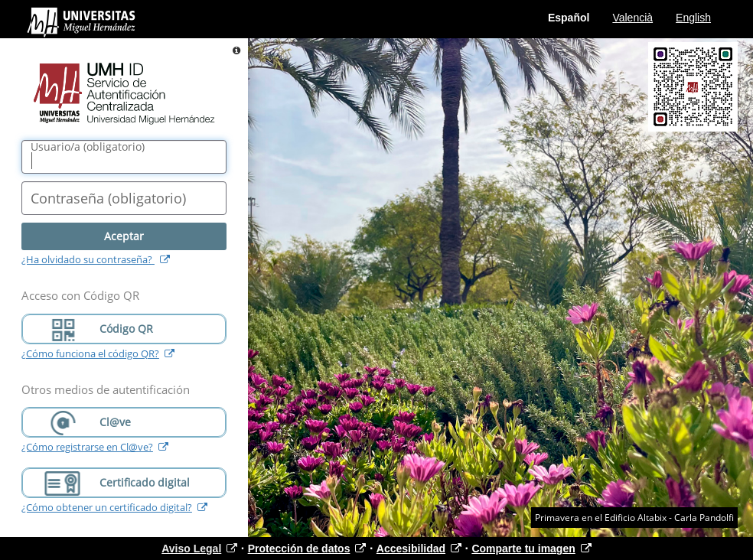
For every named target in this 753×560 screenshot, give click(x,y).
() (88, 147)
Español (569, 18)
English (693, 18)
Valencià (632, 18)
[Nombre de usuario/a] (124, 157)
